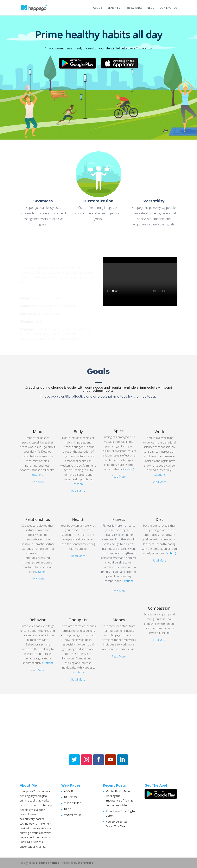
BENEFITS (114, 8)
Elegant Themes (48, 863)
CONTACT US (168, 8)
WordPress (86, 863)
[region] (98, 78)
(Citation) (41, 572)
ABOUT (98, 8)
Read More (38, 482)
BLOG (151, 8)
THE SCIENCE (134, 8)
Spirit (119, 431)
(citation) (38, 475)
